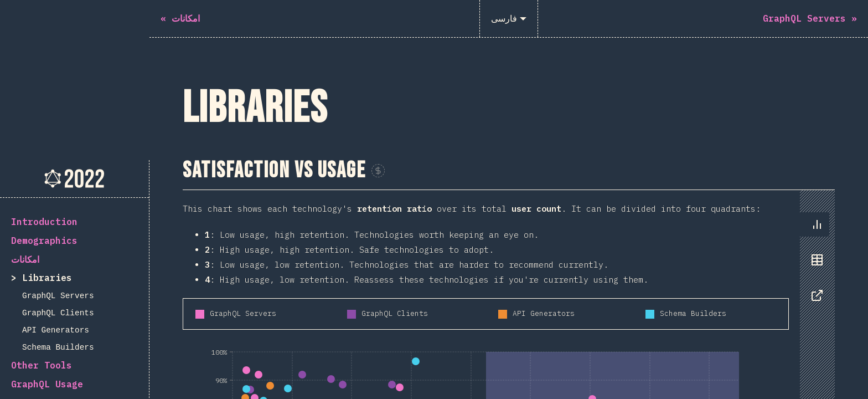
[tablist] (815, 105)
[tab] (817, 64)
